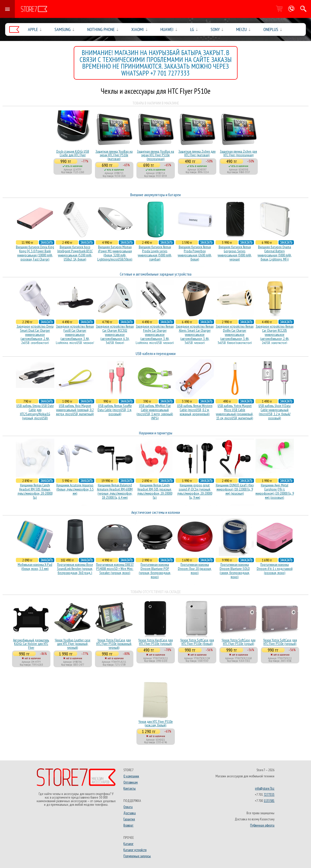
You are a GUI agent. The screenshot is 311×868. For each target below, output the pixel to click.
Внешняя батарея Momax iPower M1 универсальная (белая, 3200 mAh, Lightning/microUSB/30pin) (115, 253)
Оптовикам (131, 782)
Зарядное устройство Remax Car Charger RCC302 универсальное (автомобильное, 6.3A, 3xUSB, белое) (115, 334)
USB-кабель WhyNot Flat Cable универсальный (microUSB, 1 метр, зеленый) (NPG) (155, 412)
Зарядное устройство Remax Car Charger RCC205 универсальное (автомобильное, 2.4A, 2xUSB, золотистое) (275, 334)
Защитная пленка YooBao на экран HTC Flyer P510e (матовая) (114, 155)
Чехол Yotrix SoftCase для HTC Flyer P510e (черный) (280, 642)
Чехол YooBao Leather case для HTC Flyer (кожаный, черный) (73, 644)
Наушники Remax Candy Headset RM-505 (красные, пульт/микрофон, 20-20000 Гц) (155, 491)
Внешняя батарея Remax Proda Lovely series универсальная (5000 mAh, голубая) (155, 253)
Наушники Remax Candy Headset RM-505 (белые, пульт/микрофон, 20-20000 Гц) (35, 491)
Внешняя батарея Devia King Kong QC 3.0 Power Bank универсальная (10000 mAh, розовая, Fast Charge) (35, 253)
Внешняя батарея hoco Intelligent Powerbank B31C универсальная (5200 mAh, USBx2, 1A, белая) (75, 253)
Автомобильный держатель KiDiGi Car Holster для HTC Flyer (31, 644)
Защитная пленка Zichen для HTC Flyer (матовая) (197, 153)
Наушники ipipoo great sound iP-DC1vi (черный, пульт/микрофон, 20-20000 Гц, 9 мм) (195, 491)
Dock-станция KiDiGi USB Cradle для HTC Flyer (73, 153)
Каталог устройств (135, 850)
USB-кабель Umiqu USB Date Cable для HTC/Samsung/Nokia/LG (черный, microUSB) (35, 412)
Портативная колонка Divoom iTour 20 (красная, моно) (195, 569)
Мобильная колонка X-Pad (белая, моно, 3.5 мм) (35, 567)
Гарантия (129, 819)
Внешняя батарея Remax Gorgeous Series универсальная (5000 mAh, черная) (235, 253)
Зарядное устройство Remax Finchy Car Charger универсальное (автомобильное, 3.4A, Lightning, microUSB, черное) (155, 334)
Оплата (128, 807)
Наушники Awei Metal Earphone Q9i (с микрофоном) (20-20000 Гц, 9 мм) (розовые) (275, 491)
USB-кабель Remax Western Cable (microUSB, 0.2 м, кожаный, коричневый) (195, 410)
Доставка (130, 813)
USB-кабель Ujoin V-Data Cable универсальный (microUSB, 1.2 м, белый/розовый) (275, 412)
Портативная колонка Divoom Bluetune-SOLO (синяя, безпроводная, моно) (235, 571)
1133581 (269, 801)
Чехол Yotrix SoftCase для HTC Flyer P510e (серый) (239, 642)
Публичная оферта (262, 825)
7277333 (269, 794)
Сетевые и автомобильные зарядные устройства (156, 274)
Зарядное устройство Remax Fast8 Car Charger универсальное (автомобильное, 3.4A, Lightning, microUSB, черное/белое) (75, 337)
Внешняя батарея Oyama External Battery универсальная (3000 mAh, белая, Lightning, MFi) (275, 253)
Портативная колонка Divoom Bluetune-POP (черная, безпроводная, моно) (155, 571)
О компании (131, 776)
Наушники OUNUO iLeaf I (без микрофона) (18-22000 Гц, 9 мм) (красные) (235, 489)
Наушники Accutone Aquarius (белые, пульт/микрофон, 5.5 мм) (75, 489)
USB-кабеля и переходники (156, 354)
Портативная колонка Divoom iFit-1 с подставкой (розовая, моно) (275, 569)
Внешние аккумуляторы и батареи (155, 195)
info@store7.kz (265, 788)
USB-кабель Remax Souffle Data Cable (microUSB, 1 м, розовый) (115, 410)
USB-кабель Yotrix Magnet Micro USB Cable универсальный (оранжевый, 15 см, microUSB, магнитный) (235, 412)
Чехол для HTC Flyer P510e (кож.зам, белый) (156, 723)
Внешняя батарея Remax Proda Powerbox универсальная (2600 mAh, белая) (195, 253)
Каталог (128, 844)
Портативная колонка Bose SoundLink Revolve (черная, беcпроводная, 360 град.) (75, 569)
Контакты (130, 788)
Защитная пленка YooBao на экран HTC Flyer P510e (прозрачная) (155, 155)
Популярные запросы (137, 856)
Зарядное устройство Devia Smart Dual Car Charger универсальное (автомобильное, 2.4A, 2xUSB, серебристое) (35, 334)
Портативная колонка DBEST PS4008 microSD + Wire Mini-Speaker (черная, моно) (115, 569)
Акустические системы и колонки (156, 512)
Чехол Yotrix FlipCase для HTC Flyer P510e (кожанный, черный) (114, 644)
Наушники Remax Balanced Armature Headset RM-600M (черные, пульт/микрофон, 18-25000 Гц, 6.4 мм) (115, 491)
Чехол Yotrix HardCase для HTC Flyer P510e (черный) (155, 642)
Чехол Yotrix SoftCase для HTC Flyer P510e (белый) (197, 642)
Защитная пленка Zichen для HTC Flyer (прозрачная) (238, 153)
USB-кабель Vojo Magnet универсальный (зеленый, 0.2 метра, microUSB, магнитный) (75, 410)
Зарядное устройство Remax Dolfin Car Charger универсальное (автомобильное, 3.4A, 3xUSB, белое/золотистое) (235, 334)
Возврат (128, 825)
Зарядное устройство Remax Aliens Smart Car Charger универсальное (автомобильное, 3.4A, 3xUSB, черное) (195, 334)
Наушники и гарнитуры (156, 433)
